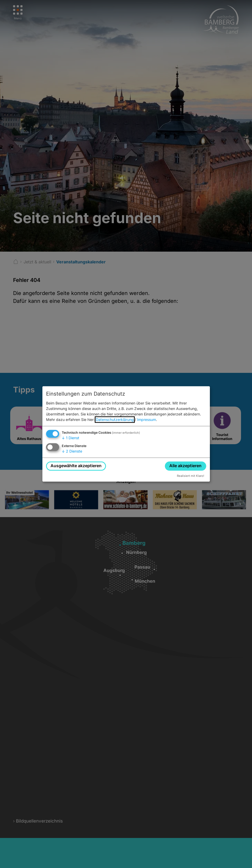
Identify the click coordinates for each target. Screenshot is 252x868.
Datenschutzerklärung (115, 419)
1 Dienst (71, 438)
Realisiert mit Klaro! (191, 476)
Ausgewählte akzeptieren (76, 466)
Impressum (147, 419)
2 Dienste (72, 451)
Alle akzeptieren (185, 466)
